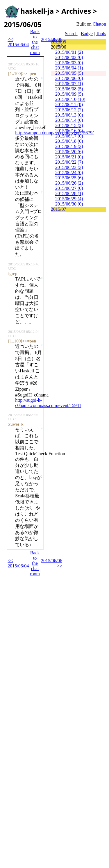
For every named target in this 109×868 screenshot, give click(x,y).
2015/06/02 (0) (69, 57)
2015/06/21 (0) (69, 157)
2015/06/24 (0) (69, 173)
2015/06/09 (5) (69, 94)
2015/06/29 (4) (69, 199)
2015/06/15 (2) (69, 125)
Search (71, 34)
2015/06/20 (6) (69, 152)
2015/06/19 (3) (69, 146)
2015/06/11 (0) (69, 105)
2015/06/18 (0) (69, 141)
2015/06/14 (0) (69, 120)
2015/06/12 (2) (69, 110)
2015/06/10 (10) (70, 99)
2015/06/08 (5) (69, 89)
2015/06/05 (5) (69, 73)
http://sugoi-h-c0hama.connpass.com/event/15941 (48, 403)
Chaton (99, 24)
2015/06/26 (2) (69, 183)
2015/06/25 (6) (69, 178)
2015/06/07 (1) (69, 84)
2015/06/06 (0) (69, 78)
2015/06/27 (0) (69, 188)
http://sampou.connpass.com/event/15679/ (54, 133)
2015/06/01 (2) (69, 52)
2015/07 (58, 209)
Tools (101, 34)
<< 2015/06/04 (18, 42)
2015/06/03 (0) (69, 63)
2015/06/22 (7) (69, 162)
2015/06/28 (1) (69, 193)
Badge (87, 34)
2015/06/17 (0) (69, 136)
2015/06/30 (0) (69, 204)
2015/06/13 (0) (69, 115)
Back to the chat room (35, 42)
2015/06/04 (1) (69, 68)
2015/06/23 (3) (69, 167)
